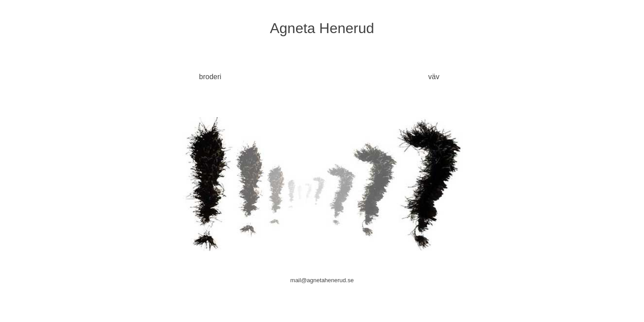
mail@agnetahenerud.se (322, 280)
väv (434, 77)
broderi (210, 77)
